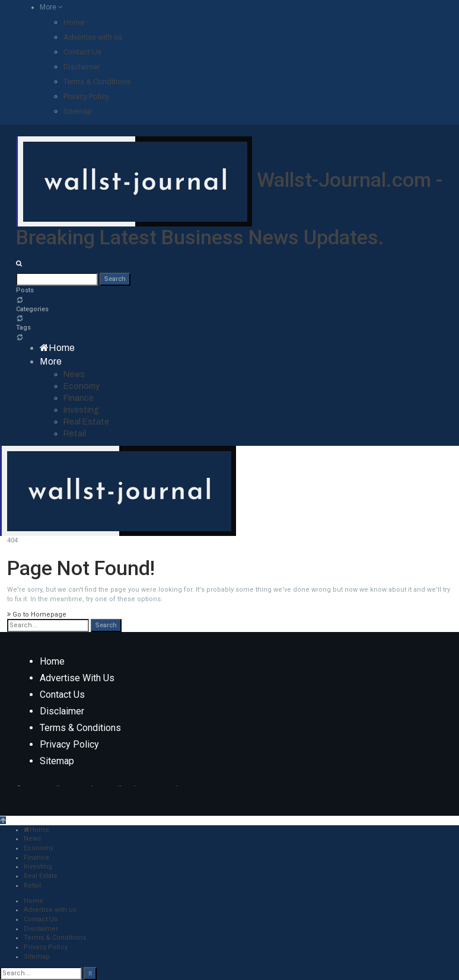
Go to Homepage (37, 615)
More (51, 7)
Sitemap (78, 111)
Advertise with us (93, 37)
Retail (75, 434)
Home (74, 22)
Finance (79, 398)
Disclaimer (82, 67)
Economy (82, 386)
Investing (81, 410)
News (74, 374)
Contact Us (82, 52)
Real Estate (86, 422)
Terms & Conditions (97, 82)
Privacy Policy (86, 96)
